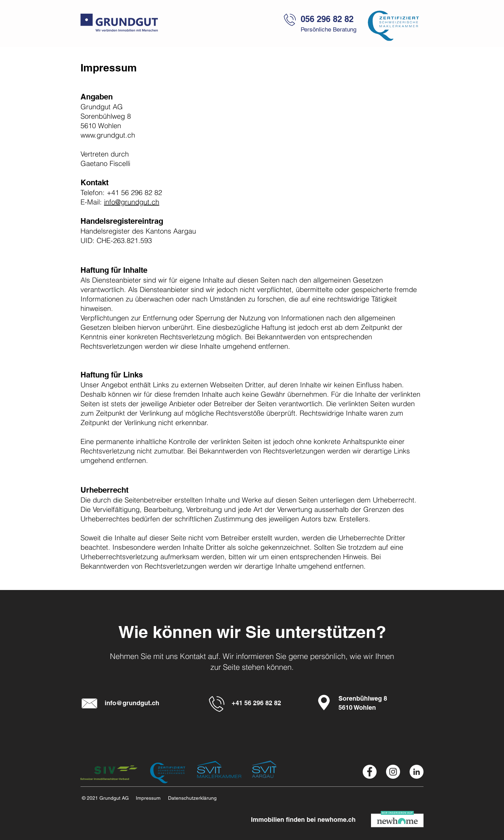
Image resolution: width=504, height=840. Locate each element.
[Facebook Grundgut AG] (370, 772)
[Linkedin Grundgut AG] (416, 772)
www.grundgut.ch (108, 135)
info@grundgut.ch (132, 202)
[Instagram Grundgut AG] (393, 772)
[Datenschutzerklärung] (197, 798)
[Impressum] (151, 798)
